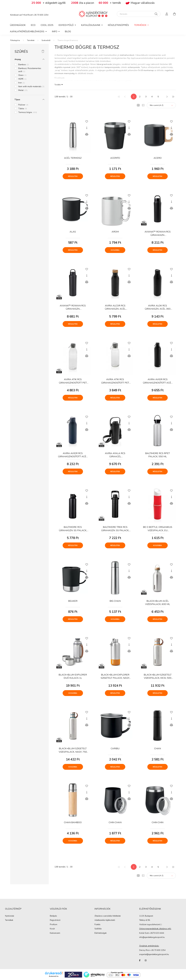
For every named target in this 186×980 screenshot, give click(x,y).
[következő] (167, 97)
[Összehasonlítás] (87, 134)
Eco (33, 25)
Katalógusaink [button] (91, 25)
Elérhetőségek (100, 933)
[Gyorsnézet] (87, 128)
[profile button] (167, 14)
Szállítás (98, 929)
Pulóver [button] (23, 105)
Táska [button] (23, 109)
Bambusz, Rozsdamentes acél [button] (30, 70)
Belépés (53, 916)
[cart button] (174, 14)
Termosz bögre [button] (28, 112)
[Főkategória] (15, 40)
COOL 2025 (47, 25)
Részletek (73, 176)
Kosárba (115, 250)
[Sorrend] (161, 105)
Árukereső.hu (54, 976)
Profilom (54, 925)
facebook (140, 960)
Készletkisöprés (118, 25)
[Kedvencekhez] (87, 121)
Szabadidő (46, 40)
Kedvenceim (55, 933)
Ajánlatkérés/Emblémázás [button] (27, 32)
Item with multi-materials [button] (31, 86)
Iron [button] (22, 83)
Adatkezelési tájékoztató (105, 920)
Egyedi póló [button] (66, 25)
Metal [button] (23, 90)
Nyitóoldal (10, 916)
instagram (146, 960)
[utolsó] (173, 97)
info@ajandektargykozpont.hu (152, 937)
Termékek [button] (141, 25)
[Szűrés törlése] (43, 52)
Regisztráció (55, 920)
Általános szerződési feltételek (108, 916)
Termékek (31, 40)
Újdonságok (18, 25)
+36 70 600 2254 (41, 15)
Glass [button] (22, 75)
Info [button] (55, 32)
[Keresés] (139, 14)
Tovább (58, 85)
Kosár (52, 929)
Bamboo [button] (24, 65)
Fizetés (97, 925)
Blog (68, 32)
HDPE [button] (22, 79)
